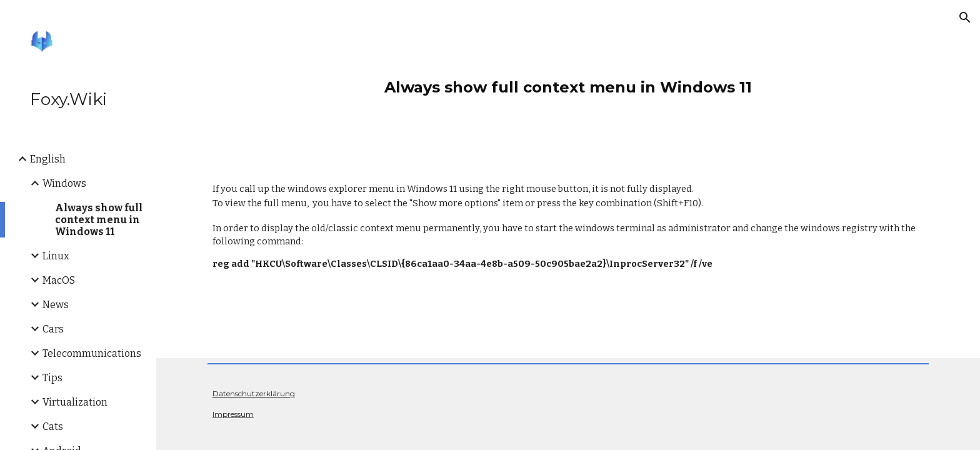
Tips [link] (52, 378)
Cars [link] (53, 329)
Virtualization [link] (75, 402)
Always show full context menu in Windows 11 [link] (99, 220)
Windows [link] (64, 183)
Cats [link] (53, 427)
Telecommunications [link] (92, 353)
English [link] (48, 159)
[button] (965, 17)
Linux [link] (56, 256)
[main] (568, 81)
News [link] (56, 305)
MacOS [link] (59, 280)
